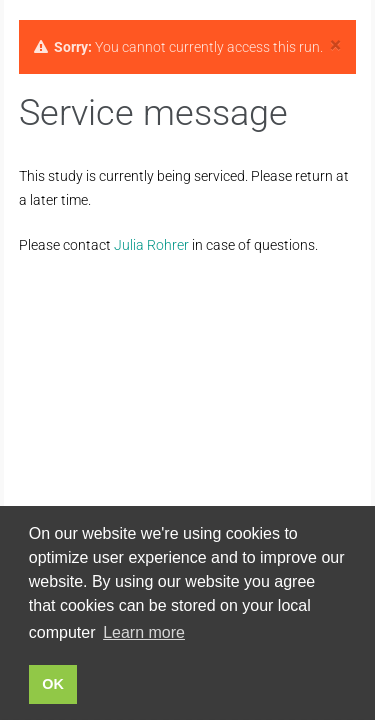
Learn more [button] (144, 632)
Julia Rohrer (151, 245)
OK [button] (53, 684)
